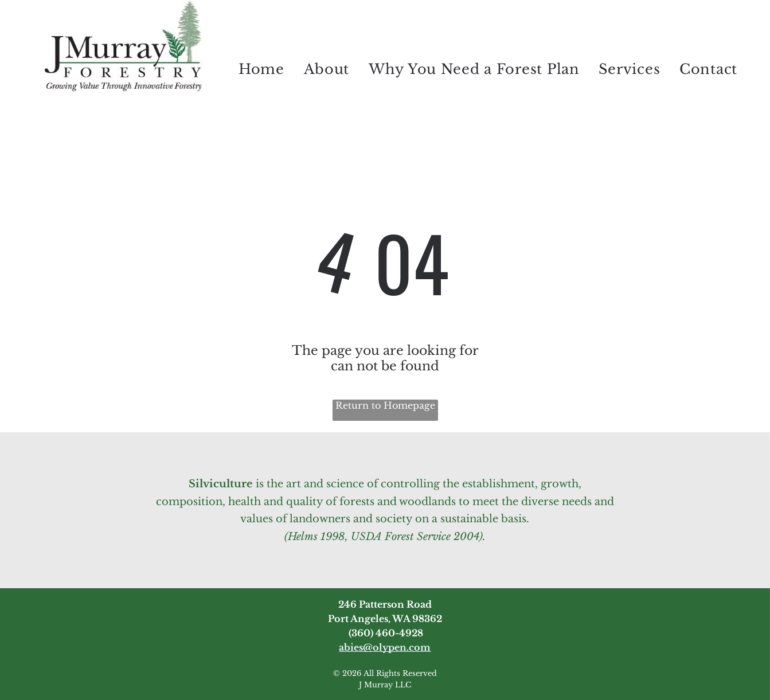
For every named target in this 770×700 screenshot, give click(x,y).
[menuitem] (261, 69)
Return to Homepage (385, 405)
